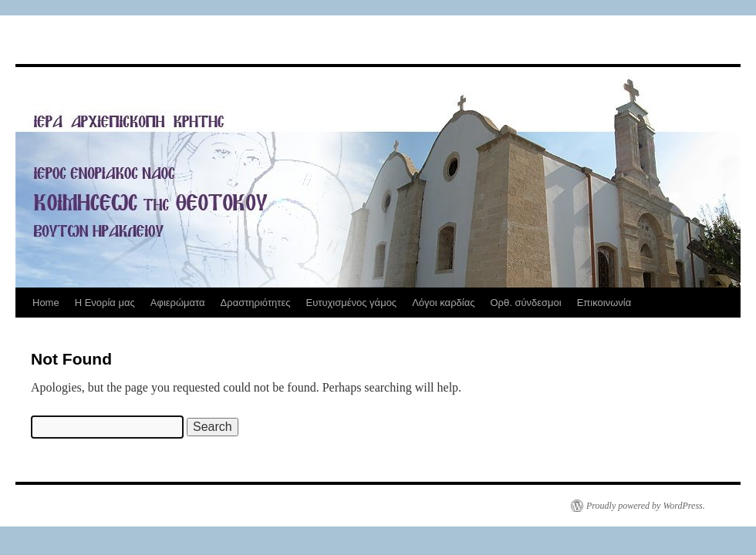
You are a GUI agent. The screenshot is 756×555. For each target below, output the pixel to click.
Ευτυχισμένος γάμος (351, 303)
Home (46, 303)
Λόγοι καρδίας (443, 303)
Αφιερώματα (178, 303)
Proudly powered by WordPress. (646, 506)
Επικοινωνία (604, 303)
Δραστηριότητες (256, 303)
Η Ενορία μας (105, 303)
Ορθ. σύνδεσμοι (525, 303)
